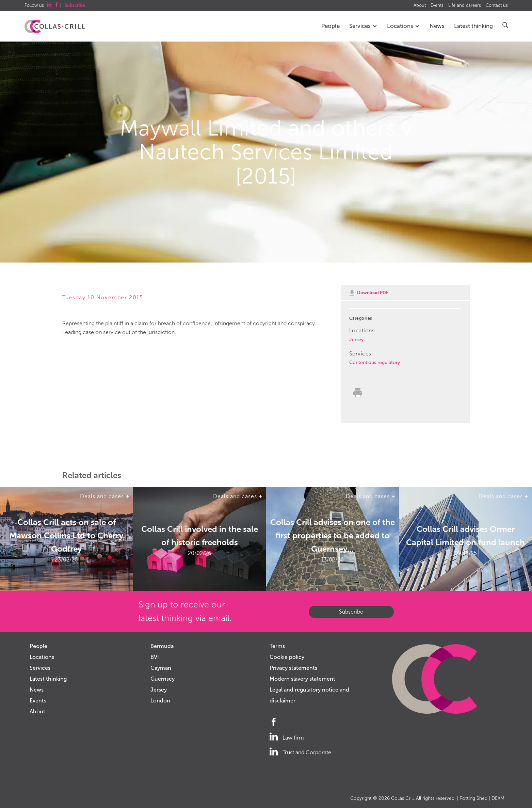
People (331, 26)
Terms (277, 646)
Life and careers (465, 5)
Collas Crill (402, 798)
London (160, 701)
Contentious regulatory (375, 362)
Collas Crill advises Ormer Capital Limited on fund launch (465, 536)
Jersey (356, 340)
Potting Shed (473, 798)
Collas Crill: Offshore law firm (55, 27)
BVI (155, 657)
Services (363, 26)
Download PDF (373, 293)
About (420, 5)
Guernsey (163, 679)
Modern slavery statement (302, 679)
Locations (404, 26)
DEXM (498, 798)
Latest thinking (473, 26)
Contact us (497, 5)
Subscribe (351, 612)
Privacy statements (293, 668)
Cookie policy (287, 657)
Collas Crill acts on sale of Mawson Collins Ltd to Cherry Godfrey (67, 535)
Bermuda (162, 646)
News (437, 26)
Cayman (161, 668)
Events (437, 5)
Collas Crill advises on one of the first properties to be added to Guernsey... (333, 535)
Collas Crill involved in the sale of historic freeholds (200, 536)
